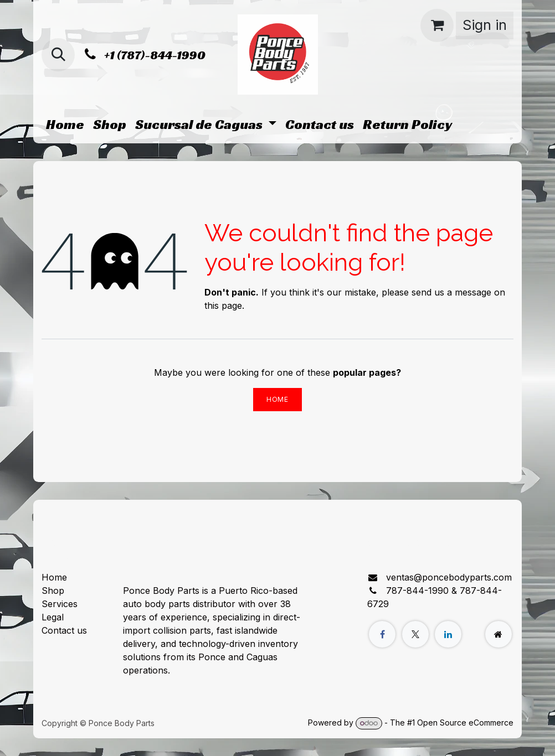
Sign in (485, 25)
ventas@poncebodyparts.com (449, 577)
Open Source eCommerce (465, 723)
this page (223, 305)
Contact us (64, 630)
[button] (58, 55)
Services (60, 604)
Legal (53, 617)
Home (277, 399)
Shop (53, 591)
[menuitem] (65, 125)
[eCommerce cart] (437, 25)
